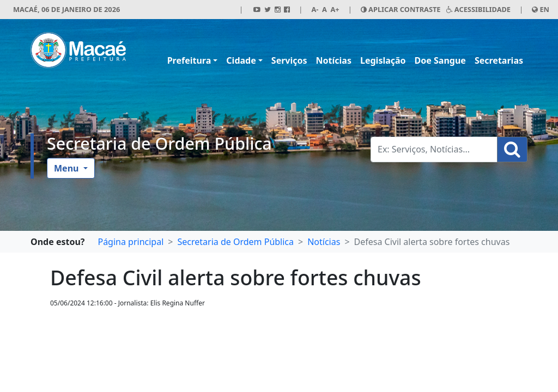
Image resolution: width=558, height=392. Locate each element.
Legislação (383, 60)
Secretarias (499, 60)
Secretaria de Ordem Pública (159, 143)
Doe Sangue (440, 60)
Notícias (334, 60)
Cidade (241, 60)
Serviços (289, 60)
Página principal (131, 242)
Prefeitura (189, 60)
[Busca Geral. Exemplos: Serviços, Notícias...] (434, 149)
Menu (68, 168)
